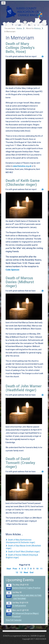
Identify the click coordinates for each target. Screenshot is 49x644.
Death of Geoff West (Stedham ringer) (24, 552)
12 (17, 572)
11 (41, 569)
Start (9, 569)
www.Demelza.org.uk (22, 166)
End (32, 572)
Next (26, 572)
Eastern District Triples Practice (26, 588)
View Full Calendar (14, 620)
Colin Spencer (13, 270)
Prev (15, 569)
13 (21, 572)
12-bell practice (19, 606)
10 (37, 569)
